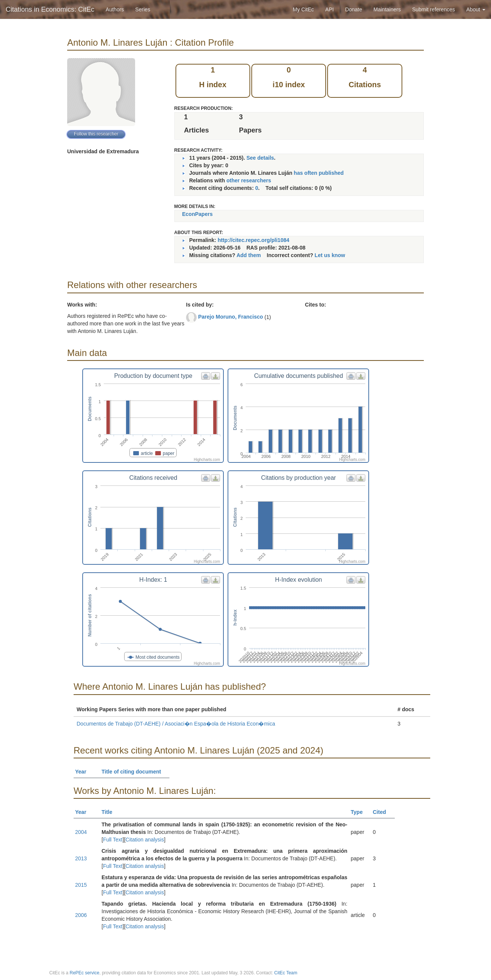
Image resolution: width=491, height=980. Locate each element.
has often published (319, 173)
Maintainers (387, 9)
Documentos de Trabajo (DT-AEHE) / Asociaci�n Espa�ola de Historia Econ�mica (176, 724)
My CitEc (303, 9)
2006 (81, 915)
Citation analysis (145, 840)
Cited (383, 812)
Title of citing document (135, 772)
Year (84, 772)
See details (260, 158)
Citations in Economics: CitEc (50, 9)
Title (110, 812)
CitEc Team (286, 973)
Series (143, 9)
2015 (81, 885)
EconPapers (198, 214)
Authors (115, 9)
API (330, 9)
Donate (353, 9)
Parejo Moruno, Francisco (231, 317)
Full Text (113, 840)
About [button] (476, 9)
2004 (81, 832)
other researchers (249, 180)
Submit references (434, 9)
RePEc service (85, 973)
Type (360, 812)
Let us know (330, 255)
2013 (81, 858)
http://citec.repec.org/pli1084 (254, 240)
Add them (249, 255)
